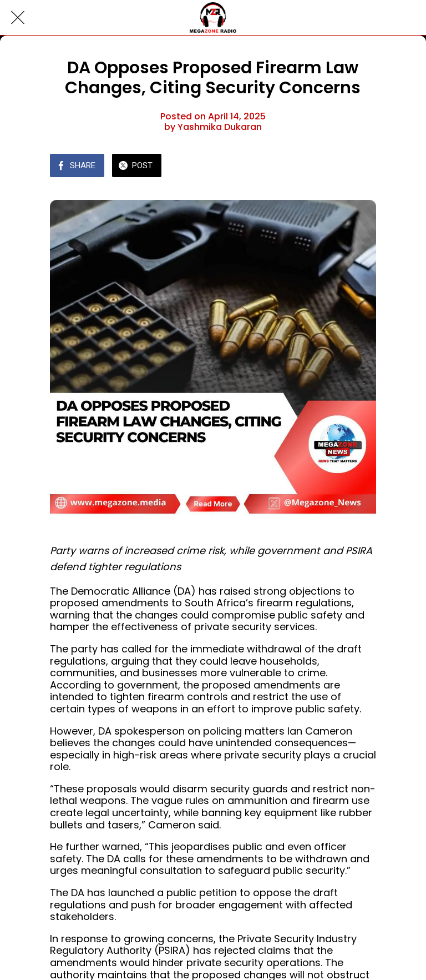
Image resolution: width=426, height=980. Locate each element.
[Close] (18, 18)
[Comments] (363, 167)
